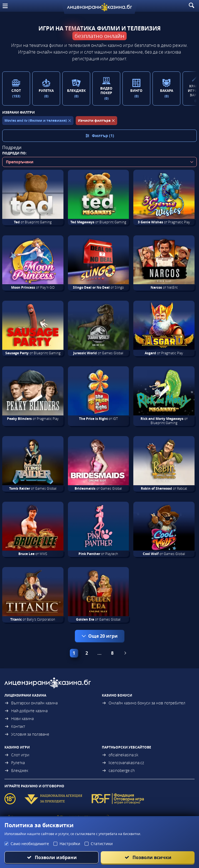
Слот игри (17, 755)
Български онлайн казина (31, 703)
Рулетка (15, 763)
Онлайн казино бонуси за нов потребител (144, 703)
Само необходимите (30, 844)
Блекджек (16, 770)
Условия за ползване (27, 734)
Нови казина (19, 718)
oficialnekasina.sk (120, 755)
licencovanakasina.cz (123, 763)
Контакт (15, 726)
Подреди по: (14, 153)
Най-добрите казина (26, 711)
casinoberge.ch (118, 770)
